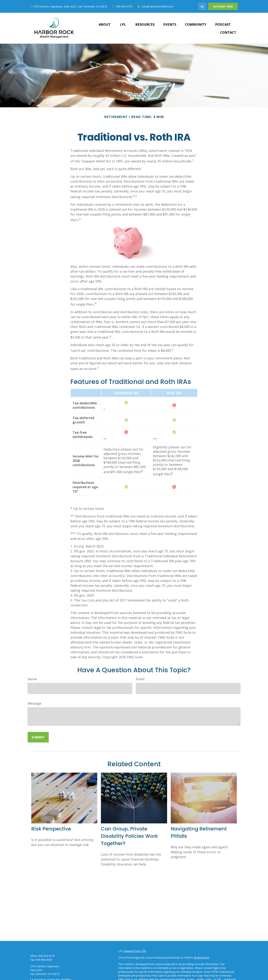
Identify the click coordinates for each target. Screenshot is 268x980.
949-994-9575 (122, 6)
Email (140, 679)
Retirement (90, 956)
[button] (105, 24)
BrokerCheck (201, 958)
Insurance (89, 969)
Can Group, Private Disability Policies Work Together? (129, 836)
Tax (85, 973)
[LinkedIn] (202, 6)
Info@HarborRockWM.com (155, 6)
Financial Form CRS (135, 951)
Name (32, 679)
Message (34, 703)
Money (87, 978)
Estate (87, 964)
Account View (223, 6)
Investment (90, 960)
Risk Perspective (51, 829)
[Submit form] (38, 737)
